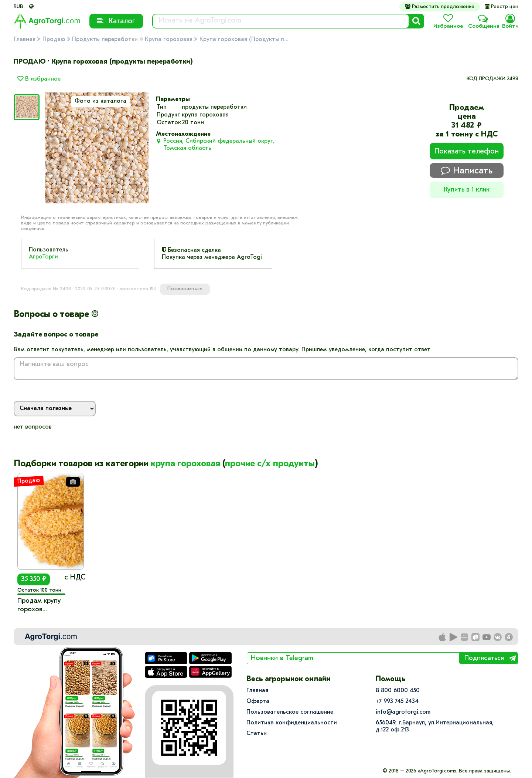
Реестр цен (502, 7)
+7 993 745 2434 (397, 701)
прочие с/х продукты (270, 464)
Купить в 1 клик (467, 190)
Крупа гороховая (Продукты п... (244, 40)
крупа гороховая (185, 464)
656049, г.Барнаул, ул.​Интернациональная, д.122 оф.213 (435, 726)
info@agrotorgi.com (403, 712)
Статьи (257, 734)
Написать (467, 171)
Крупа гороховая (169, 40)
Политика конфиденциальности (292, 723)
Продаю (54, 40)
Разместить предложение (440, 7)
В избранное (39, 79)
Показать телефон (467, 152)
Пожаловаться (185, 289)
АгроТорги (43, 257)
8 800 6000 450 (398, 691)
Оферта (258, 701)
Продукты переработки (105, 40)
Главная (25, 40)
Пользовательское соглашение (290, 712)
